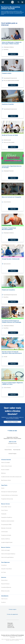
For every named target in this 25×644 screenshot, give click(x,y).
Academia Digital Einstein (7, 542)
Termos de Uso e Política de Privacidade (12, 635)
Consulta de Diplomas (6, 587)
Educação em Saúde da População (9, 492)
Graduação (4, 514)
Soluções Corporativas (6, 569)
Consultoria (4, 565)
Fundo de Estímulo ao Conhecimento (10, 495)
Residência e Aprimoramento (8, 521)
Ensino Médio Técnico (6, 507)
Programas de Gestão (6, 535)
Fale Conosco (4, 599)
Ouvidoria (3, 602)
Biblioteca (3, 473)
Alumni (3, 488)
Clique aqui (10, 623)
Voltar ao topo (13, 431)
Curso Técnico (5, 510)
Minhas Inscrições (5, 591)
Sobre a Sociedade (5, 463)
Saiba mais (13, 54)
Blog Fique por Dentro (6, 480)
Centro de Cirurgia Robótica (7, 557)
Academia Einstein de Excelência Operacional (11, 477)
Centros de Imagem (6, 550)
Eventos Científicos (6, 539)
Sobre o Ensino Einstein (7, 466)
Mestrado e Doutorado (6, 528)
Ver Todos (4, 572)
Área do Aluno (4, 580)
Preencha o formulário (12, 422)
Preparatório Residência (7, 517)
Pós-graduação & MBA (6, 525)
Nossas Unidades (5, 470)
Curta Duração (4, 532)
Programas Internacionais (7, 499)
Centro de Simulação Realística (8, 554)
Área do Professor (5, 584)
